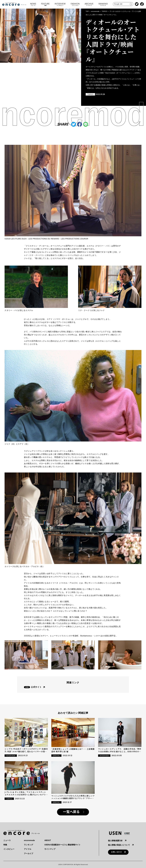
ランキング (29, 845)
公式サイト (36, 687)
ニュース (7, 840)
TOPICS (104, 11)
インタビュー (9, 849)
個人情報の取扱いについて (119, 845)
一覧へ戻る (71, 812)
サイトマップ (50, 849)
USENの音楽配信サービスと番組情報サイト (62, 845)
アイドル (28, 849)
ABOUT (48, 840)
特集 (5, 845)
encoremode (95, 11)
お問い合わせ (116, 852)
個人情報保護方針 (115, 841)
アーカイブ (29, 854)
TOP (87, 11)
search (131, 4)
